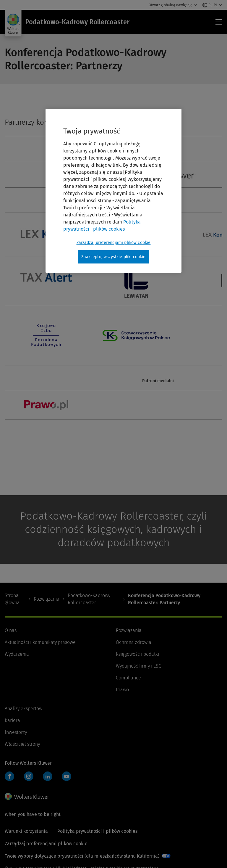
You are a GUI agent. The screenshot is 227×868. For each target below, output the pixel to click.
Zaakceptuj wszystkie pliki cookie (113, 257)
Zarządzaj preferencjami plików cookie (46, 844)
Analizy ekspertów (23, 709)
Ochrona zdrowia (134, 642)
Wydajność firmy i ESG (139, 666)
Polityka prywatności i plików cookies (97, 831)
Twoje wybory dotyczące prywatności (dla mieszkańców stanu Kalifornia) (82, 856)
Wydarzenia (17, 654)
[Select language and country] (212, 5)
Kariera (12, 720)
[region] (113, 191)
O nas (11, 630)
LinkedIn (48, 776)
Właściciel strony (22, 744)
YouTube (67, 776)
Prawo (122, 690)
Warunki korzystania (26, 831)
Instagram (29, 776)
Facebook (9, 776)
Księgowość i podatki (137, 654)
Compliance (128, 678)
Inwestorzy (16, 732)
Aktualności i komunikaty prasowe (40, 642)
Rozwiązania (47, 599)
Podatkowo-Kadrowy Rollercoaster (89, 599)
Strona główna (12, 599)
